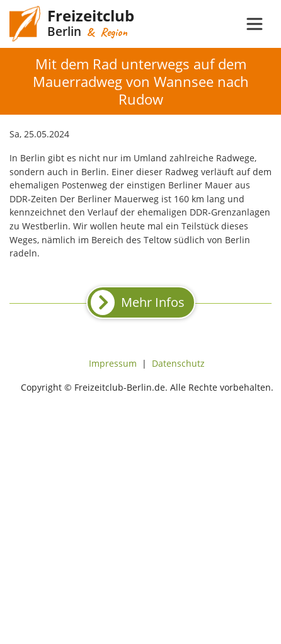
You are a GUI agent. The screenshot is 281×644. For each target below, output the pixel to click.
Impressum (113, 363)
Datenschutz (178, 363)
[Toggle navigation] (255, 24)
